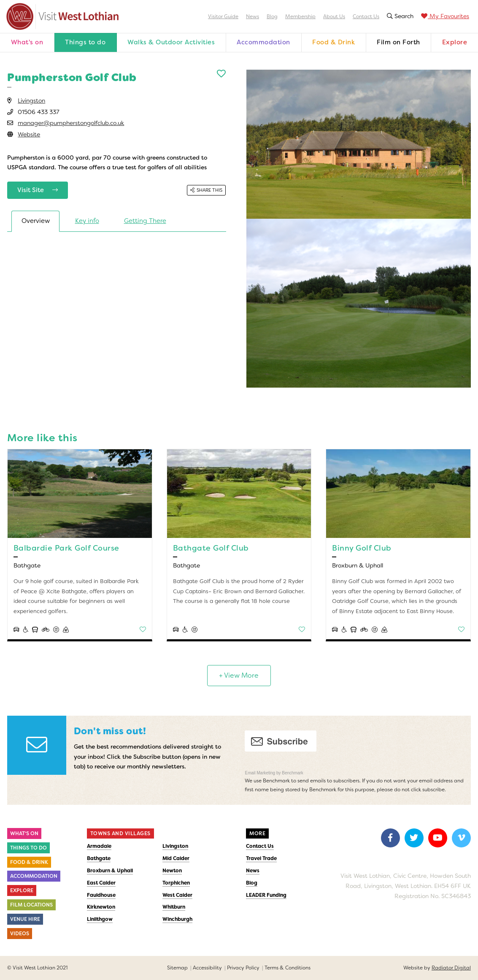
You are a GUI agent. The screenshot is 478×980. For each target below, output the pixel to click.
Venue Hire (25, 919)
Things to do (85, 42)
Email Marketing (260, 773)
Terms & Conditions (288, 968)
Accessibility (207, 968)
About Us (334, 16)
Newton (172, 871)
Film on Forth (398, 42)
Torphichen (176, 883)
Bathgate (99, 858)
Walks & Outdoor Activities (171, 42)
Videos (20, 934)
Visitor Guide (223, 16)
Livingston (31, 100)
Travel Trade (261, 858)
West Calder (177, 895)
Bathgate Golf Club (211, 548)
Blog (272, 16)
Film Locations (31, 905)
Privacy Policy (243, 968)
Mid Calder (176, 858)
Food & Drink (334, 42)
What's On (24, 833)
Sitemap (177, 968)
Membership (300, 16)
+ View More (239, 675)
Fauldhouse (101, 895)
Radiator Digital (451, 968)
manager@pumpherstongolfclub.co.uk (71, 123)
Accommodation (263, 42)
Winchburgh (177, 919)
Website (29, 134)
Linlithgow (100, 919)
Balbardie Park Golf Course (66, 548)
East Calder (101, 883)
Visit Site (38, 190)
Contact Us (366, 16)
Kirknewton (101, 907)
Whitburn (174, 907)
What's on (27, 42)
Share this (206, 190)
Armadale (99, 846)
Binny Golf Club (362, 548)
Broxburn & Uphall (110, 871)
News (253, 16)
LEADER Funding (266, 895)
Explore (455, 42)
